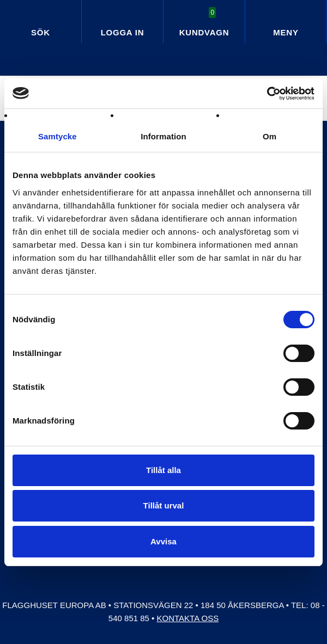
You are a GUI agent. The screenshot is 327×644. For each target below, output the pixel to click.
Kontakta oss (188, 618)
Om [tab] (270, 136)
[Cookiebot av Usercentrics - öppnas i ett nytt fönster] (267, 94)
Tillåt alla (163, 470)
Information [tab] (163, 136)
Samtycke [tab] (57, 136)
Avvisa (163, 541)
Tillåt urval (164, 505)
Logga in (123, 32)
